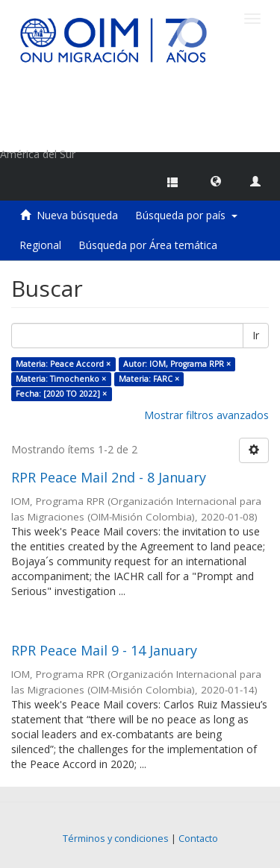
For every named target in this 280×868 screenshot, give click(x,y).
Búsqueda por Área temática (148, 245)
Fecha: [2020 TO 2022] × (61, 394)
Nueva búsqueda (77, 215)
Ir (256, 335)
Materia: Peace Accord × (63, 364)
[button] (216, 180)
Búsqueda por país (186, 215)
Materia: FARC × (149, 379)
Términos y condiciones (116, 839)
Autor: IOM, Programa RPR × (177, 364)
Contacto (198, 839)
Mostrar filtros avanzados (206, 415)
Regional (40, 245)
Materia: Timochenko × (61, 379)
